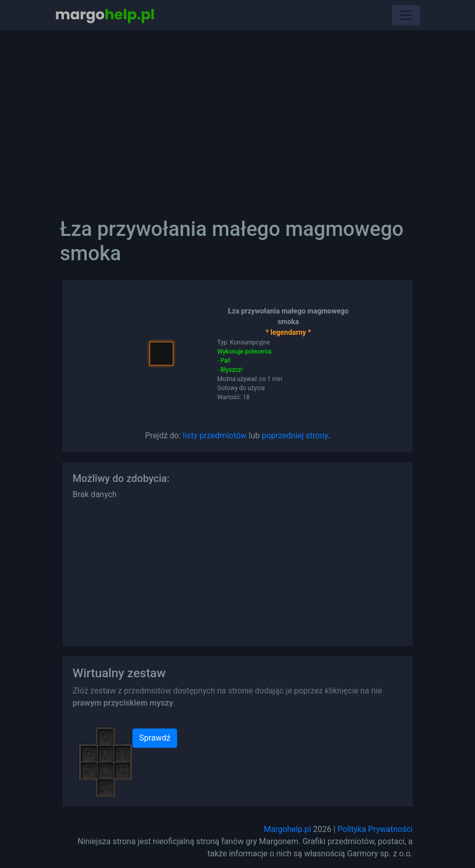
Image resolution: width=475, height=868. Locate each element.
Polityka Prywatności (375, 829)
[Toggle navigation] (406, 15)
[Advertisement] (237, 117)
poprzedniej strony (295, 436)
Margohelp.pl (287, 829)
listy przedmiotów (215, 436)
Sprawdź (155, 738)
